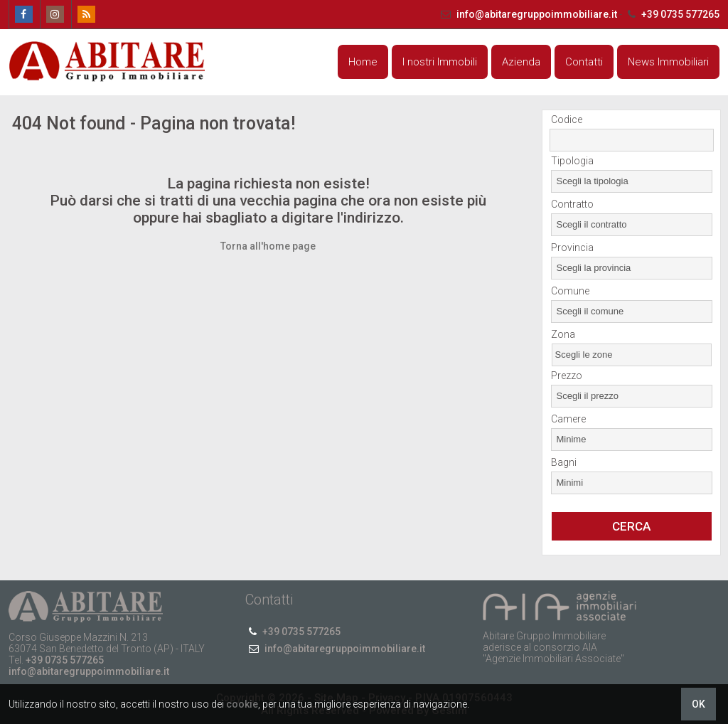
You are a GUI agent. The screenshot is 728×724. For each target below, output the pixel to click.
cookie (242, 704)
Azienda (521, 62)
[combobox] (632, 181)
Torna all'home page (268, 246)
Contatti (584, 62)
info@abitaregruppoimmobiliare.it (528, 14)
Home (363, 62)
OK (698, 704)
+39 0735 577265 (672, 14)
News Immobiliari (668, 62)
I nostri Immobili (440, 62)
